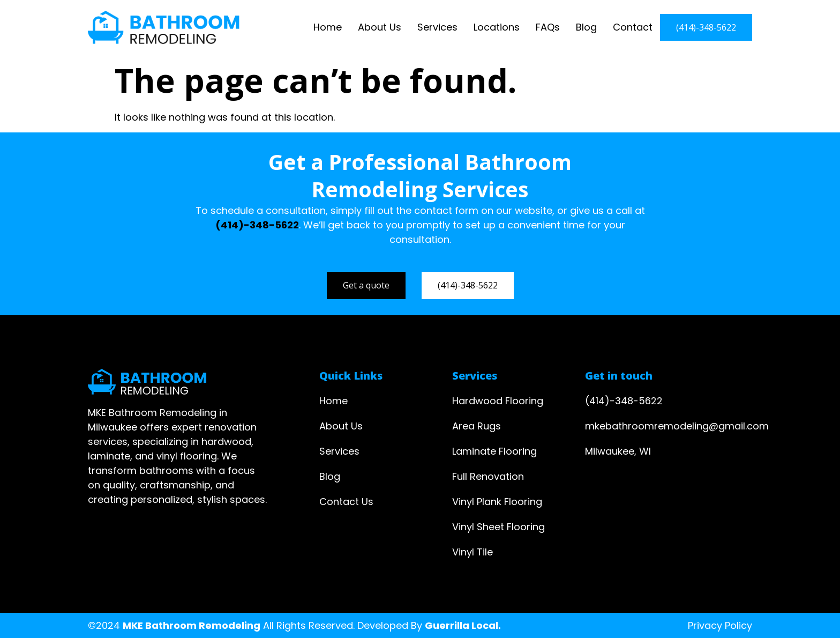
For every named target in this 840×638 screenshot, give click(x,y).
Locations (497, 27)
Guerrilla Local (462, 625)
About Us (380, 27)
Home (328, 27)
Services (437, 27)
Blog (586, 27)
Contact (633, 27)
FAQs (548, 27)
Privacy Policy (720, 625)
